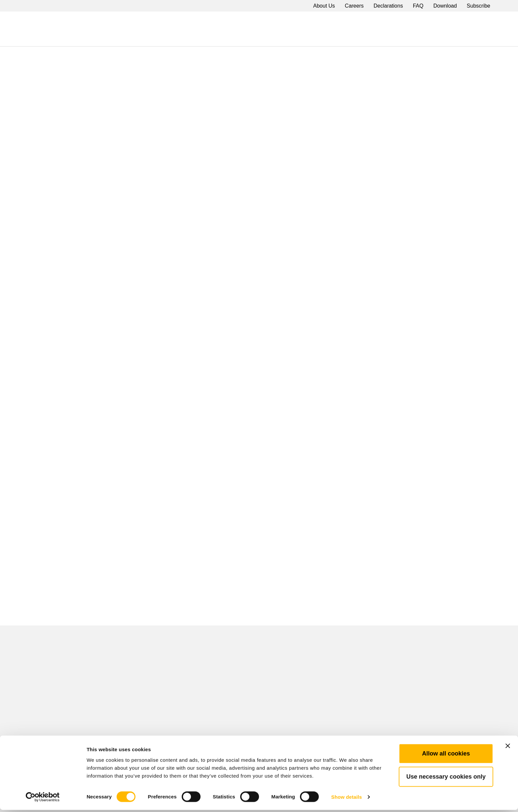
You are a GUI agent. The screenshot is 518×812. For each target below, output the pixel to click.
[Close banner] (508, 748)
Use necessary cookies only (446, 779)
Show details (347, 799)
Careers (354, 6)
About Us (324, 6)
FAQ (418, 6)
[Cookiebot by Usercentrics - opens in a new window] (43, 799)
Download (445, 6)
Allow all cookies (446, 756)
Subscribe (479, 6)
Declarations (388, 6)
